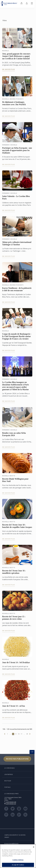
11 (21, 734)
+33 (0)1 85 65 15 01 (11, 804)
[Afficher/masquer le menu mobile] (32, 4)
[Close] (34, 847)
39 (27, 734)
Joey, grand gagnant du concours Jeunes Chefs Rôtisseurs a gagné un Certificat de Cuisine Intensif (16, 56)
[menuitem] (21, 4)
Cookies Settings (18, 860)
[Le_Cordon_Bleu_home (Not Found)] (9, 4)
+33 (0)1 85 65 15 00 (11, 802)
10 (19, 734)
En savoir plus (9, 69)
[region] (18, 856)
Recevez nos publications (17, 759)
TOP (32, 752)
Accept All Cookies (18, 865)
